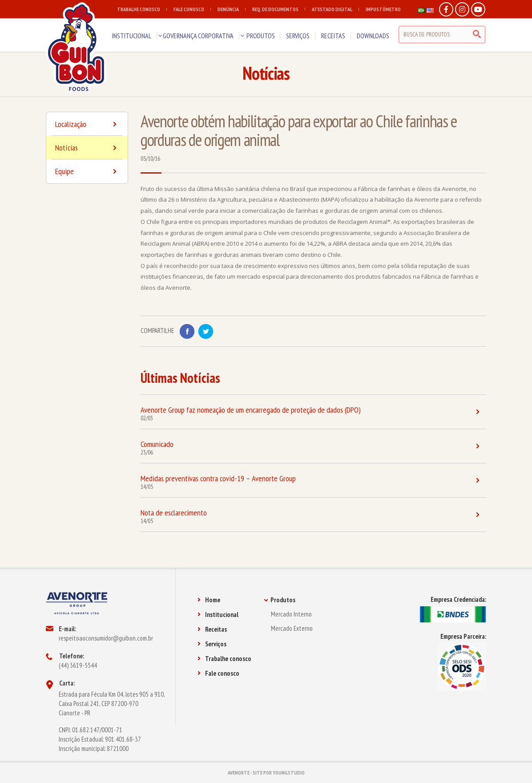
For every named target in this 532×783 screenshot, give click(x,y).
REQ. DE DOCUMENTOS (279, 9)
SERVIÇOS (298, 36)
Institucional (218, 615)
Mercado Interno (291, 614)
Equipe (86, 171)
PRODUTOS (261, 36)
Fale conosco (218, 673)
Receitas (212, 629)
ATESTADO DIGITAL (335, 9)
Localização (87, 127)
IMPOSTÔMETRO (383, 9)
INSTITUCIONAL (132, 36)
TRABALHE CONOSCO (142, 9)
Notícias (87, 151)
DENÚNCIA (232, 9)
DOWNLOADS (373, 36)
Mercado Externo (292, 628)
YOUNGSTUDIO (289, 773)
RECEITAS (333, 36)
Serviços (212, 644)
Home (209, 600)
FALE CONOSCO (192, 9)
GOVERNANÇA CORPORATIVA (198, 36)
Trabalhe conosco (224, 659)
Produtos (280, 600)
